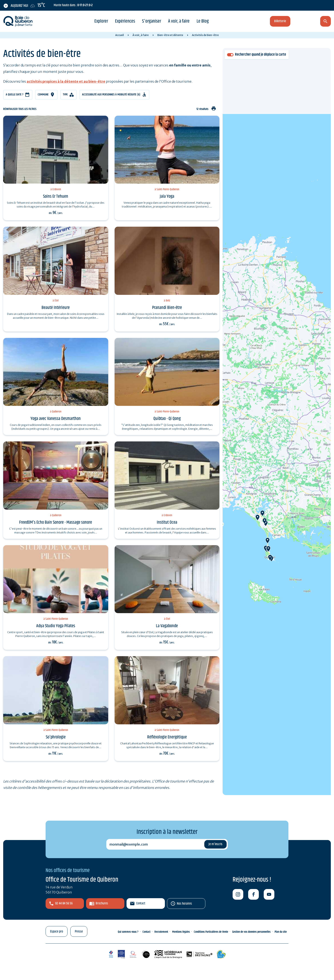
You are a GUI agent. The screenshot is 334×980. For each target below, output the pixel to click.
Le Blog (203, 21)
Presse (79, 932)
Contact (141, 903)
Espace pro (57, 932)
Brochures (102, 903)
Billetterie (280, 21)
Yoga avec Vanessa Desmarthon (56, 419)
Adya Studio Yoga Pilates (56, 626)
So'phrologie (56, 737)
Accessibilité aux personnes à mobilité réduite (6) (111, 95)
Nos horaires (184, 904)
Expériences (125, 21)
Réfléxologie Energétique (167, 737)
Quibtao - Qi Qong (167, 419)
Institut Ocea (167, 522)
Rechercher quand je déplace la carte (261, 55)
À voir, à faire (179, 21)
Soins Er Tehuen (56, 196)
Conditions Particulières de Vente (211, 932)
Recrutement (161, 932)
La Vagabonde (167, 626)
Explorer (101, 21)
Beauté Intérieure (56, 308)
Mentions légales (181, 932)
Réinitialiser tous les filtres (20, 109)
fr (303, 22)
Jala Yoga (167, 196)
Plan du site (281, 932)
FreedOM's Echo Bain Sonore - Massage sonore (56, 522)
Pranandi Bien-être (167, 308)
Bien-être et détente (170, 35)
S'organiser (152, 21)
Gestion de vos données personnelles (251, 932)
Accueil (119, 35)
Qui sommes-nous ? (128, 932)
